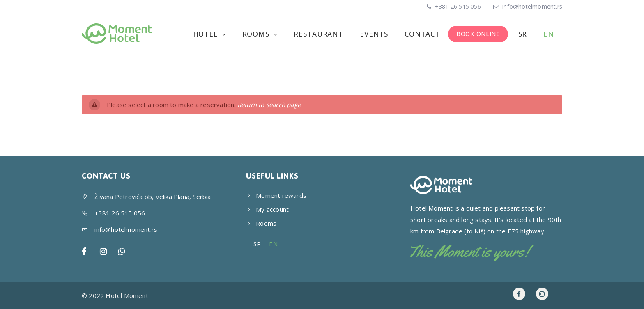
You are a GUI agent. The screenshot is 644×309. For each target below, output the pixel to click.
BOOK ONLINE (478, 34)
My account (272, 209)
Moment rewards (281, 195)
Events (374, 34)
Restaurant (319, 34)
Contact (422, 34)
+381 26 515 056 (457, 6)
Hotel (206, 34)
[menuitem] (522, 34)
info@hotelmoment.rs (532, 6)
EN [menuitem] (273, 244)
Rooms (257, 34)
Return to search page (269, 105)
